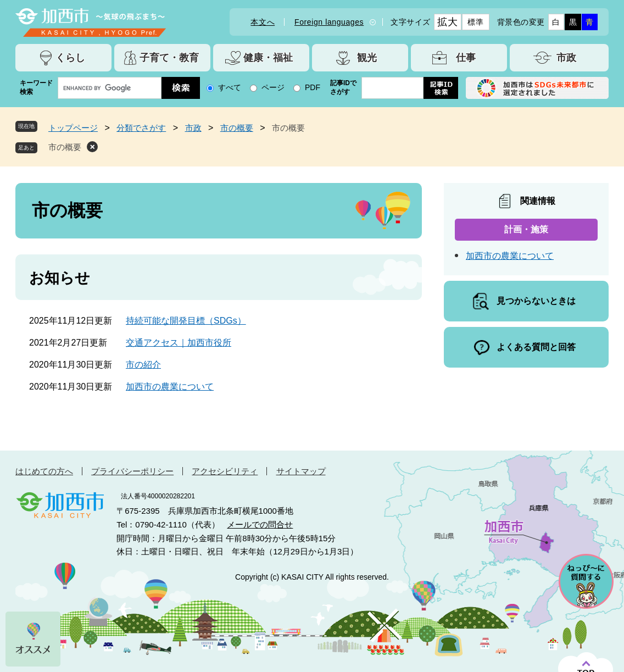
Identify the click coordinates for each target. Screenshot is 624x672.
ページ (273, 87)
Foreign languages (329, 22)
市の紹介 (143, 365)
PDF (313, 87)
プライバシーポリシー (132, 471)
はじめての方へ (44, 471)
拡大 (447, 22)
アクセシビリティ (225, 471)
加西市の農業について (170, 387)
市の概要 (237, 128)
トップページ (73, 128)
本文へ (263, 22)
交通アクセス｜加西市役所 (179, 343)
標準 (475, 22)
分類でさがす (141, 128)
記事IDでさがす (343, 87)
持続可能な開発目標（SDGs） (186, 321)
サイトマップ (301, 471)
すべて (230, 87)
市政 (193, 128)
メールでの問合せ (260, 524)
